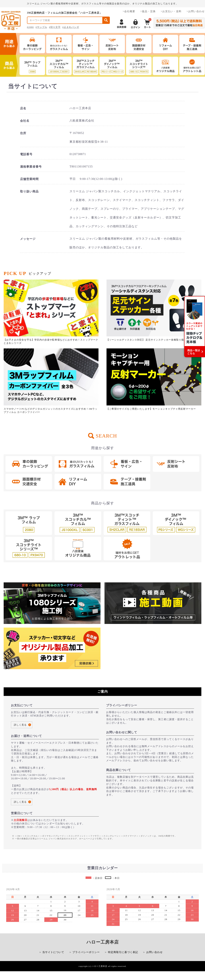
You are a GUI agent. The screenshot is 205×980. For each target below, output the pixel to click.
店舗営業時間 (29, 179)
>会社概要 (129, 11)
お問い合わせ (154, 952)
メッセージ (28, 239)
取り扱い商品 (29, 191)
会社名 (25, 121)
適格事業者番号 (31, 167)
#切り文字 (55, 27)
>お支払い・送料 (171, 11)
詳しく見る (20, 725)
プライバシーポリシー (86, 952)
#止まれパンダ (71, 27)
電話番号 (26, 154)
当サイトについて (53, 952)
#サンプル (41, 27)
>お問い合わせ (196, 11)
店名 (23, 108)
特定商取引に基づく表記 (123, 952)
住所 (23, 133)
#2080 (30, 27)
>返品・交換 (148, 11)
